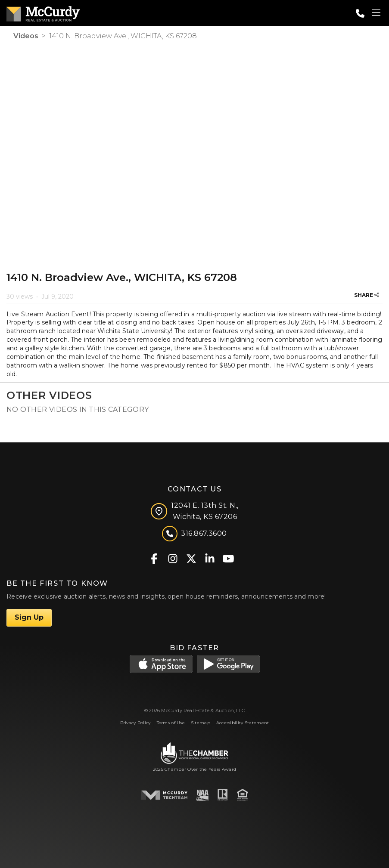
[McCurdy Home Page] (43, 12)
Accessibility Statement (243, 723)
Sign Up (29, 617)
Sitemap (201, 723)
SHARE (367, 295)
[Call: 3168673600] (360, 13)
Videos (26, 36)
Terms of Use (171, 723)
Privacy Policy (135, 723)
